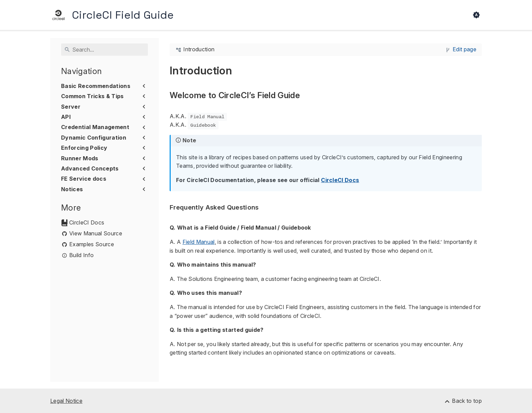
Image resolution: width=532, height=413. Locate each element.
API (66, 117)
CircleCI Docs (87, 223)
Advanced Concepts (90, 168)
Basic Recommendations (96, 86)
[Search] (104, 50)
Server (71, 107)
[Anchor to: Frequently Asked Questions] (267, 208)
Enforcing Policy (84, 148)
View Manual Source (96, 234)
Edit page (464, 49)
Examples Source (92, 244)
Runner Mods (80, 158)
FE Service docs (84, 179)
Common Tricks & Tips (92, 96)
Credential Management (95, 127)
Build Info (81, 255)
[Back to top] (463, 401)
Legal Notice (66, 401)
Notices (72, 189)
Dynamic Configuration (94, 138)
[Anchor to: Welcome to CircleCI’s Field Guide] (308, 96)
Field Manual (199, 242)
